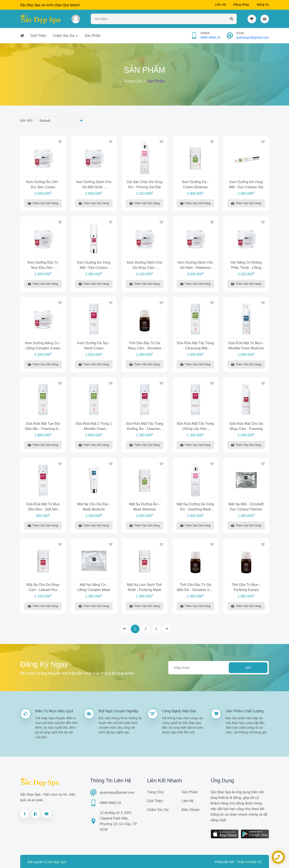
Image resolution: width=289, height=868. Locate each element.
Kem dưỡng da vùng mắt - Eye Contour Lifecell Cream (94, 266)
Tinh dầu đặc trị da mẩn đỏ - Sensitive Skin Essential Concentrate (195, 588)
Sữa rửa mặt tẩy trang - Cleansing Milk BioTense (195, 346)
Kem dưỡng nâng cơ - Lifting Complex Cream (43, 346)
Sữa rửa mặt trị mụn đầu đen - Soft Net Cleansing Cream (43, 507)
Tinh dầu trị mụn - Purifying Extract (246, 587)
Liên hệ (220, 5)
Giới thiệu (39, 36)
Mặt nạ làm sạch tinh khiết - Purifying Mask (144, 587)
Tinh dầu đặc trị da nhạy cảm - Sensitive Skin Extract (144, 346)
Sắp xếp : (27, 121)
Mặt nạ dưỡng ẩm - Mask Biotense (144, 507)
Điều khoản (191, 810)
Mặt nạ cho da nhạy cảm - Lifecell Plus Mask (43, 588)
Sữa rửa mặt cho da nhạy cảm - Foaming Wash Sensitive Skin (246, 427)
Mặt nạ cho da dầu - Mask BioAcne (94, 507)
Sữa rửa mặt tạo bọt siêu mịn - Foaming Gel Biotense (43, 427)
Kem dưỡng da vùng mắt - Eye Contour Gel (246, 184)
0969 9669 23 (210, 37)
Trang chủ (133, 81)
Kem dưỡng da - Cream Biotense (195, 184)
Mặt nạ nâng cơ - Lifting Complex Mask (94, 587)
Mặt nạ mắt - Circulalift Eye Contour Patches (246, 507)
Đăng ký (263, 5)
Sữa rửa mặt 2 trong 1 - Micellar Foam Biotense (94, 427)
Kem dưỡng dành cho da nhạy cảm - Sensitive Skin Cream (144, 266)
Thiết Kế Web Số (249, 862)
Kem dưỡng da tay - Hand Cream (94, 346)
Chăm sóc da (63, 36)
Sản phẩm (93, 36)
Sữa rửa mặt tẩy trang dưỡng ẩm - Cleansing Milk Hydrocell (145, 427)
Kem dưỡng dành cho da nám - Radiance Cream (195, 266)
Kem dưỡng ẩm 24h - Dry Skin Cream (43, 184)
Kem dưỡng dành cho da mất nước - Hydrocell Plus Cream (94, 185)
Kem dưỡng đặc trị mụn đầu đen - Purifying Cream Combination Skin (43, 266)
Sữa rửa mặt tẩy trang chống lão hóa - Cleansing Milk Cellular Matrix (195, 427)
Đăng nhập (241, 5)
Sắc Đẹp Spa (57, 862)
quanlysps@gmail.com (253, 37)
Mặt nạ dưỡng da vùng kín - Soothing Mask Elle (195, 507)
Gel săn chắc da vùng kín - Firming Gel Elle (144, 184)
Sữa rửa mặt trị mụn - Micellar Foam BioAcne (246, 346)
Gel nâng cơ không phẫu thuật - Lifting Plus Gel (246, 266)
